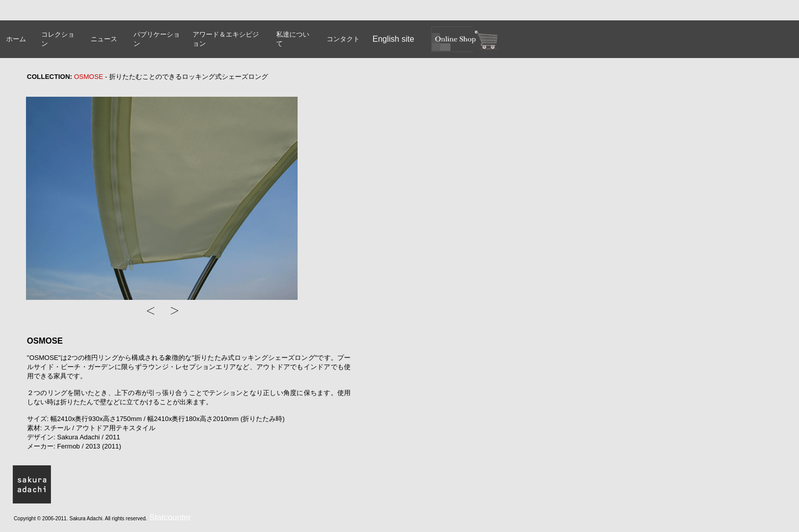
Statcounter (170, 517)
